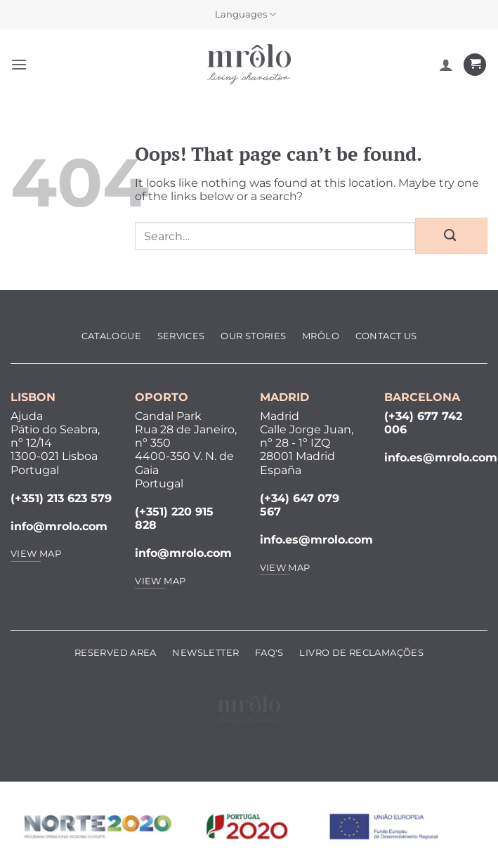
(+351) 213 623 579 (61, 498)
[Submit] (451, 236)
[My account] (446, 65)
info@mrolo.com (59, 526)
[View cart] (475, 65)
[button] (19, 64)
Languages (245, 14)
